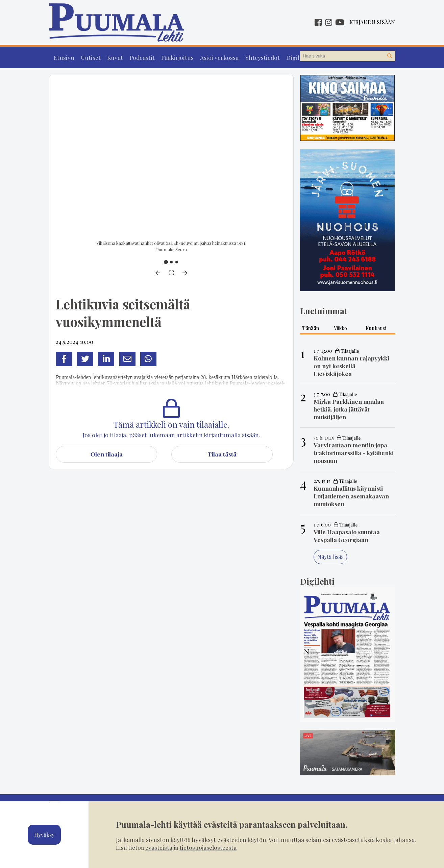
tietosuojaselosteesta (208, 847)
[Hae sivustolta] (390, 56)
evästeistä (159, 847)
